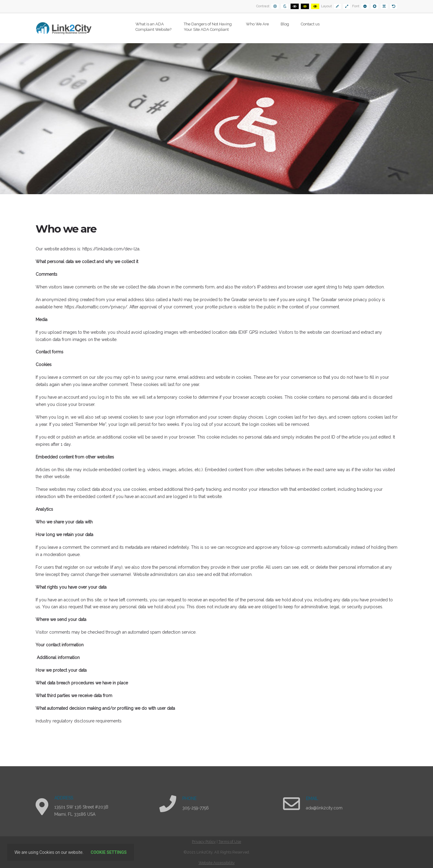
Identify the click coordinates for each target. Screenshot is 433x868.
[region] (216, 119)
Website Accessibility (217, 863)
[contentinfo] (216, 852)
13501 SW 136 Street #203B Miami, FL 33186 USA (81, 811)
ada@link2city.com (324, 808)
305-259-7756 (196, 808)
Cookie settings (109, 852)
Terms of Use (230, 842)
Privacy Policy (204, 842)
